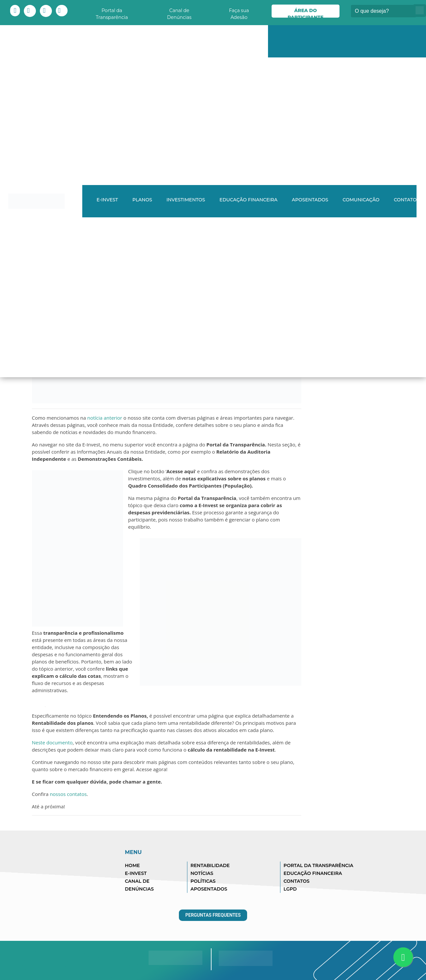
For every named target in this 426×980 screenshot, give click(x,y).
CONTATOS (297, 881)
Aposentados (310, 200)
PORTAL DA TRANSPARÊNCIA (319, 865)
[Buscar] (384, 11)
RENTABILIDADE (210, 865)
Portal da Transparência (112, 13)
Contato (405, 200)
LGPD (290, 889)
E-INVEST (107, 200)
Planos (142, 200)
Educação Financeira (248, 200)
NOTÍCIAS (202, 873)
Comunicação (361, 200)
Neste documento (52, 742)
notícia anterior (105, 418)
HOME (133, 865)
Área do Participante (306, 13)
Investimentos (186, 200)
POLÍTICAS (203, 881)
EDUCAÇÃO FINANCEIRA (313, 873)
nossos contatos (68, 794)
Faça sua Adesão (239, 13)
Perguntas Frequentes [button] (213, 915)
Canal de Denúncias (179, 13)
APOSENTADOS (209, 889)
